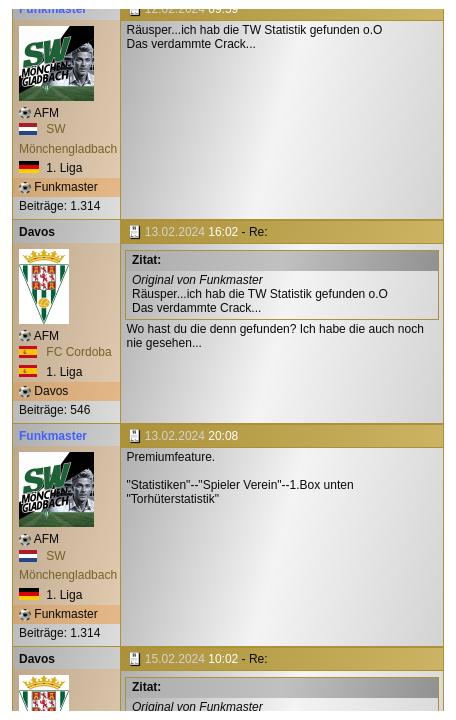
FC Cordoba (65, 352)
